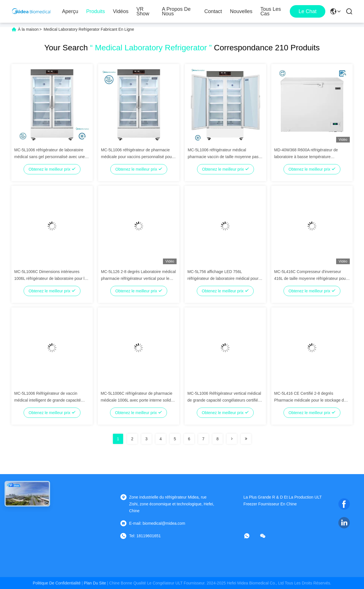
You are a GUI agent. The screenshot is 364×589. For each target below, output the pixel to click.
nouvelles (241, 11)
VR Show (143, 11)
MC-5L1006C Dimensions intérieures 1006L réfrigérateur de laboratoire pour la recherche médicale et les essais (50, 278)
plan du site (95, 583)
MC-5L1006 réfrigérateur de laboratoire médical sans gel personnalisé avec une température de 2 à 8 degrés (49, 157)
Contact (213, 11)
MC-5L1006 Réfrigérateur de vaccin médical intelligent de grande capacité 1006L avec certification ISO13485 (47, 400)
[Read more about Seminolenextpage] (232, 439)
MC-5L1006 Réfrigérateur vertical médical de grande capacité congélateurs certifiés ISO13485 (224, 400)
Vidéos (121, 11)
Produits (96, 11)
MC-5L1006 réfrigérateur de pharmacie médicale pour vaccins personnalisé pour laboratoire (137, 157)
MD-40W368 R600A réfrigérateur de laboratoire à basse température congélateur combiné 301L (306, 157)
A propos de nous (176, 11)
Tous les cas (271, 11)
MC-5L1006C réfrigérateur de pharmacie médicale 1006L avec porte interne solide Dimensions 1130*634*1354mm (137, 400)
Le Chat (308, 11)
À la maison (28, 29)
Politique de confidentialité (57, 583)
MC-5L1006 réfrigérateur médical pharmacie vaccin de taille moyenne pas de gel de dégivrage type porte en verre (223, 157)
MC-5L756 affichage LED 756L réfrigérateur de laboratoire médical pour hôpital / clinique (223, 278)
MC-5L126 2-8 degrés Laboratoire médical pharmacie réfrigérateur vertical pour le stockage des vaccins (138, 278)
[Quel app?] (251, 536)
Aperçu (70, 11)
